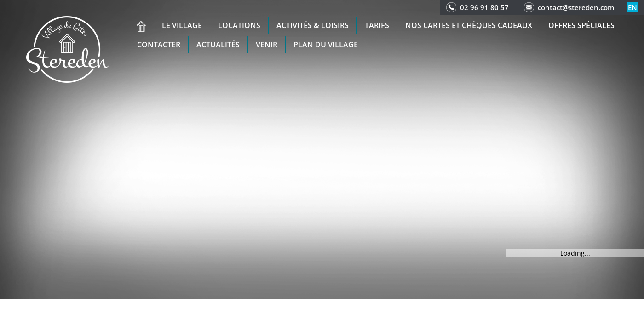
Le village (182, 25)
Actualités (218, 45)
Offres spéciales (581, 25)
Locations (239, 25)
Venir (267, 45)
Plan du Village (326, 45)
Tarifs (377, 25)
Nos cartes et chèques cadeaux (469, 25)
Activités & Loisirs (313, 25)
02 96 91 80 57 (484, 7)
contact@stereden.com (576, 7)
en (632, 7)
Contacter (159, 45)
